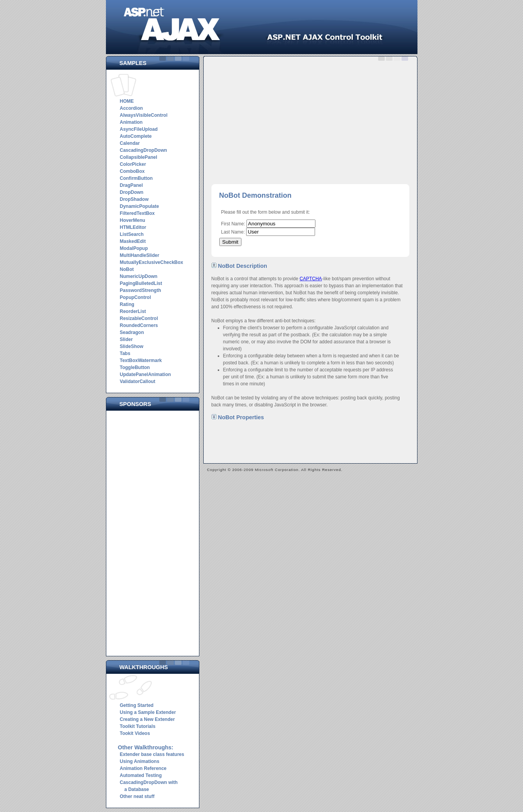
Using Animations (140, 761)
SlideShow (132, 346)
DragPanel (131, 185)
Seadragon (132, 332)
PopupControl (136, 297)
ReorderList (133, 311)
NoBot (127, 269)
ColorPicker (133, 164)
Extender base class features (152, 754)
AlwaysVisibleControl (144, 115)
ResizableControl (139, 318)
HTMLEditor (133, 227)
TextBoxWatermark (141, 360)
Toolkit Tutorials (138, 726)
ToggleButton (135, 367)
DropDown (132, 192)
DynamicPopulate (140, 206)
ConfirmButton (136, 178)
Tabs (125, 353)
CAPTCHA (311, 279)
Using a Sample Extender (148, 712)
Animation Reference (143, 768)
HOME (127, 101)
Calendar (130, 143)
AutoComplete (136, 136)
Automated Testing (141, 775)
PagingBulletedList (141, 283)
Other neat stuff (137, 796)
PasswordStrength (141, 290)
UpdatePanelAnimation (145, 374)
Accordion (131, 108)
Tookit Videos (135, 733)
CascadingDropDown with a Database (148, 786)
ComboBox (132, 171)
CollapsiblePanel (139, 157)
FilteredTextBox (137, 213)
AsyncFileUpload (139, 129)
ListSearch (132, 234)
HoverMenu (133, 220)
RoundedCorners (139, 325)
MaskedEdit (133, 241)
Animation (131, 122)
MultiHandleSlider (140, 255)
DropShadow (134, 199)
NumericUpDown (139, 276)
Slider (126, 339)
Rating (127, 304)
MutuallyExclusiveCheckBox (152, 262)
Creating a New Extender (147, 719)
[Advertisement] (155, 531)
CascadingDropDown (144, 150)
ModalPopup (134, 248)
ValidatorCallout (138, 381)
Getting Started (137, 705)
